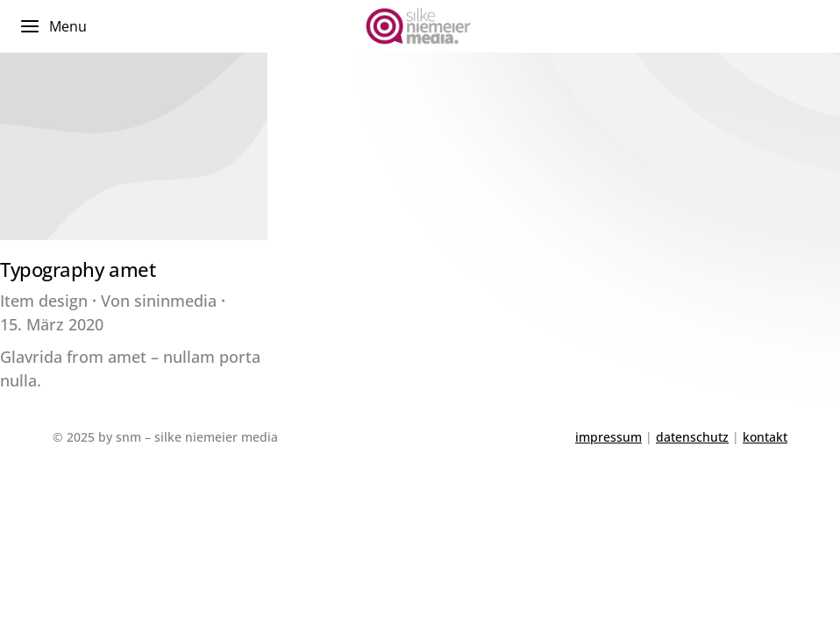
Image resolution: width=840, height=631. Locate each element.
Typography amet (78, 269)
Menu (53, 26)
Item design (44, 301)
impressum (609, 437)
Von (159, 301)
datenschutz (692, 437)
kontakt (765, 437)
